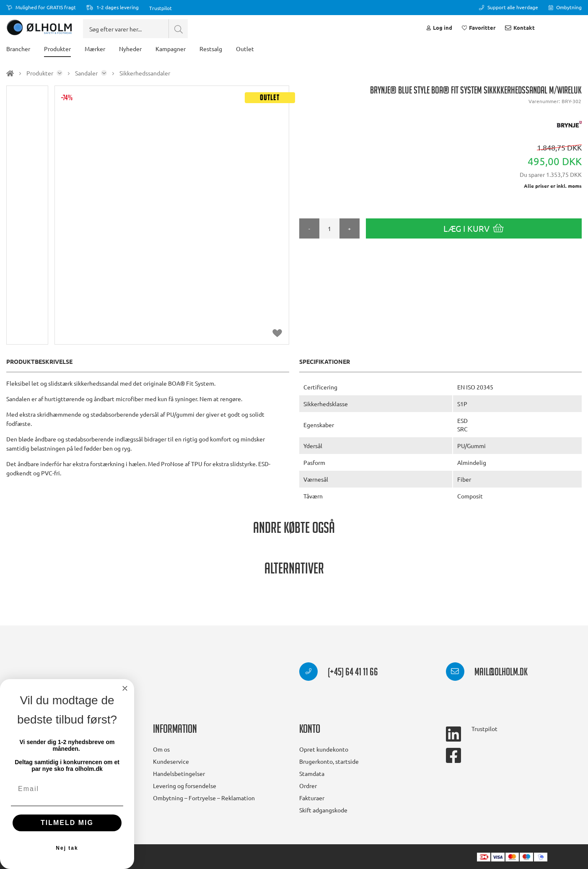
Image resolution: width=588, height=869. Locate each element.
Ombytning (565, 7)
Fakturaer (312, 798)
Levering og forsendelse (185, 786)
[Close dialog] (125, 688)
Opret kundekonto (324, 749)
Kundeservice (171, 761)
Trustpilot (161, 8)
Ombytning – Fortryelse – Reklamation (204, 798)
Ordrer (308, 786)
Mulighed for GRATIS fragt (41, 7)
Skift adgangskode (323, 810)
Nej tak (67, 848)
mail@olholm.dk (487, 673)
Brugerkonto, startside (329, 761)
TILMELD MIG (67, 823)
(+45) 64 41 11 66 (339, 673)
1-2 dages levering (113, 7)
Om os (161, 749)
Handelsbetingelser (179, 773)
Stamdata (312, 773)
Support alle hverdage (509, 7)
